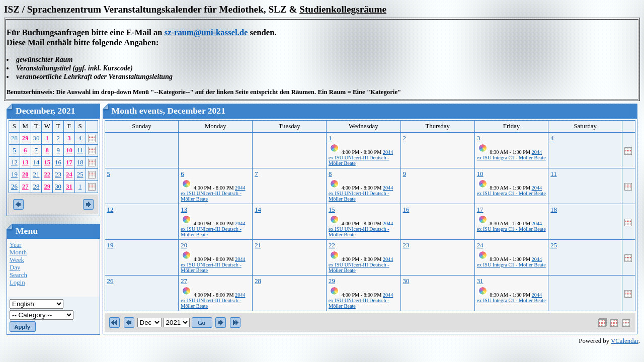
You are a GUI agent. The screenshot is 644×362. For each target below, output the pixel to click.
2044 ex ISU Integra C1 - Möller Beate (511, 155)
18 (80, 162)
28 (14, 138)
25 (80, 174)
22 (47, 174)
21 (36, 174)
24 (69, 174)
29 (25, 138)
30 (36, 138)
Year (16, 245)
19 (14, 174)
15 (47, 162)
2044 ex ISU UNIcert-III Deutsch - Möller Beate (361, 158)
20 (25, 174)
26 (14, 187)
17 (69, 162)
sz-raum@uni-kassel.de (206, 32)
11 (80, 150)
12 (14, 162)
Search (18, 275)
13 (25, 162)
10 (69, 150)
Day (15, 267)
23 (58, 174)
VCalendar (625, 341)
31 (69, 187)
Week (17, 260)
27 (25, 187)
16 (58, 162)
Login (17, 283)
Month (18, 252)
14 (36, 162)
